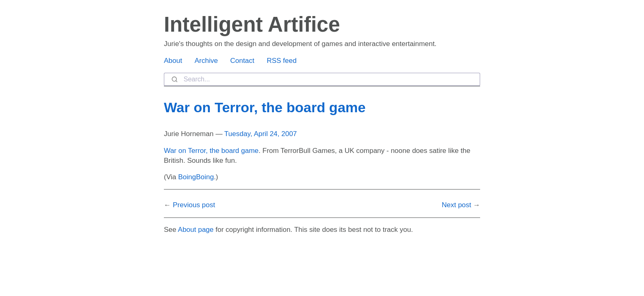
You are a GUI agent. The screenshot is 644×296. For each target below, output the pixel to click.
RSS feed (282, 61)
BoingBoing (196, 177)
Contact (243, 61)
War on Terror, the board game (265, 107)
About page (196, 230)
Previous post (194, 205)
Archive (206, 61)
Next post (456, 205)
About (173, 61)
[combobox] (322, 79)
